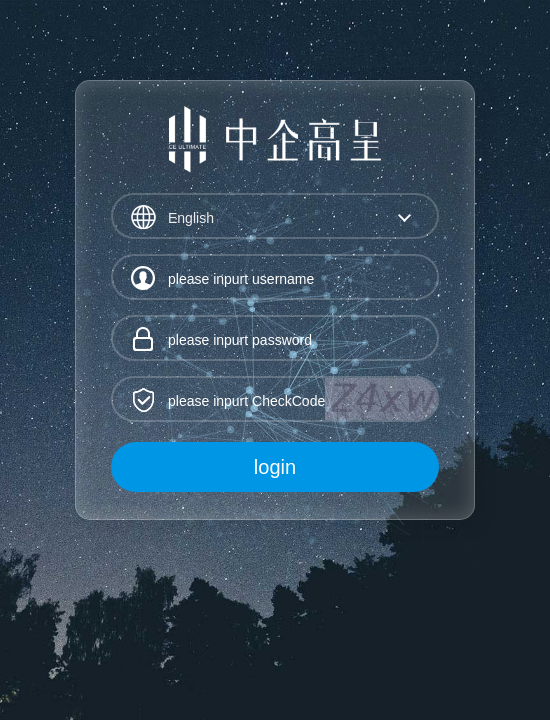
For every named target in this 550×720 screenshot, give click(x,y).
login (275, 467)
